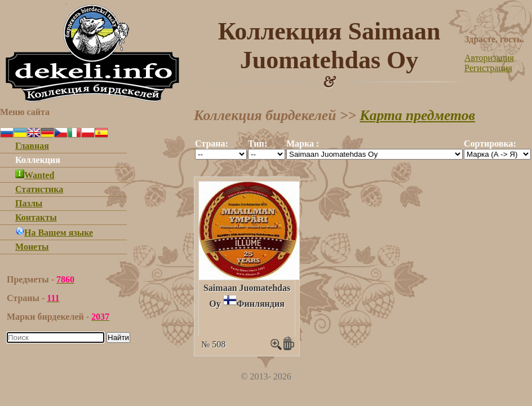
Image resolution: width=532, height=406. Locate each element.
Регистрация (488, 68)
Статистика (39, 189)
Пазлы (29, 203)
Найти (118, 337)
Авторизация (489, 58)
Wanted (35, 175)
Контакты (36, 217)
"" (221, 154)
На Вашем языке (54, 233)
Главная (32, 146)
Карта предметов (417, 115)
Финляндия (261, 304)
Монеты (32, 247)
